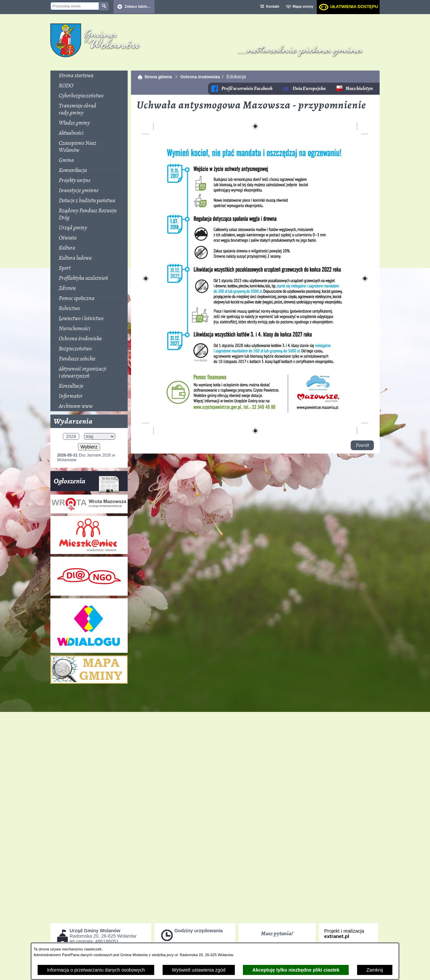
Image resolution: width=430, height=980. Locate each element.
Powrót (362, 445)
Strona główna (158, 77)
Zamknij (375, 970)
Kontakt (273, 6)
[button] (255, 433)
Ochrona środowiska (200, 77)
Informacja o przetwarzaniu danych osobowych (96, 970)
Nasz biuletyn (359, 89)
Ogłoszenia (87, 484)
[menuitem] (89, 76)
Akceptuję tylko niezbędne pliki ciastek (296, 970)
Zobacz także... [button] (137, 6)
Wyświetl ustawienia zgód (199, 970)
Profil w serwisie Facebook (247, 89)
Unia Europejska (309, 89)
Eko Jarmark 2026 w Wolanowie (86, 458)
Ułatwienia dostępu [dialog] (354, 7)
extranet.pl (337, 936)
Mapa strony (303, 6)
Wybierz (89, 447)
